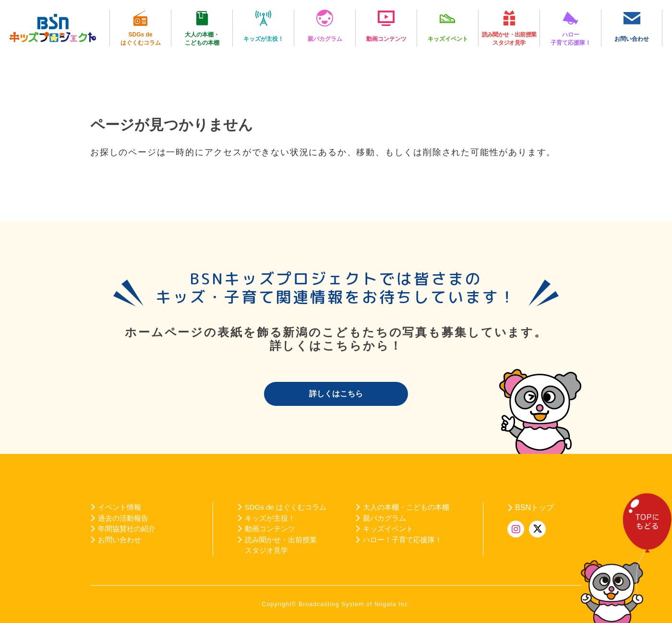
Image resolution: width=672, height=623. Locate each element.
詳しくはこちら (336, 394)
